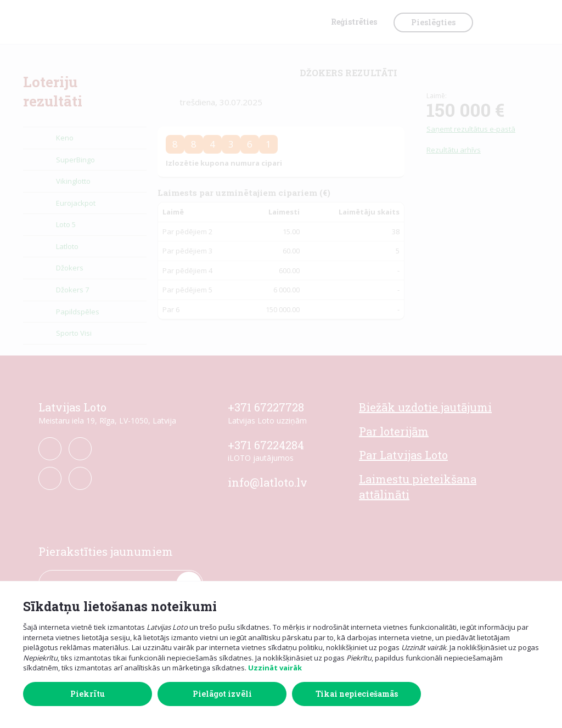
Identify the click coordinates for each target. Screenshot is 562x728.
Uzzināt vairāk (275, 668)
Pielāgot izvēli (222, 694)
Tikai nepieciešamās (357, 694)
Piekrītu (88, 694)
